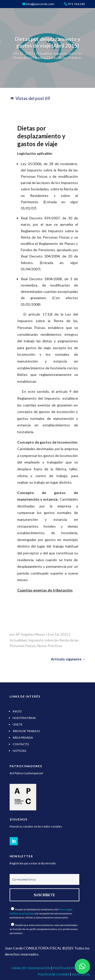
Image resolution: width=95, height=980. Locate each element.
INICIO (17, 711)
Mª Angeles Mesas (30, 634)
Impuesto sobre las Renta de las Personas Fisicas (48, 56)
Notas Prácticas (70, 58)
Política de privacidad (22, 913)
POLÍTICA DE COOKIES (54, 974)
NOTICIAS (19, 751)
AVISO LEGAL (81, 974)
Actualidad (44, 54)
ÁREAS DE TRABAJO (26, 731)
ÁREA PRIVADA (23, 738)
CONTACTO (21, 744)
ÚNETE (18, 724)
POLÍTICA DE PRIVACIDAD (71, 968)
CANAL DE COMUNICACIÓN (31, 968)
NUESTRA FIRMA (24, 718)
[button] (82, 966)
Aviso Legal (65, 909)
